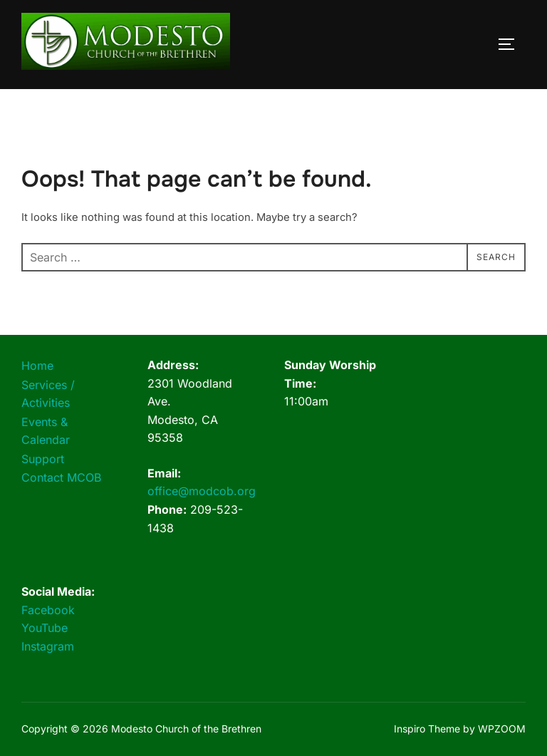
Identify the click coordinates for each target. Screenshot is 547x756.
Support (43, 459)
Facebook (48, 610)
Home (37, 366)
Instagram (48, 646)
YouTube (45, 628)
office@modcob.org (202, 491)
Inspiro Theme (427, 729)
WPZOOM (502, 729)
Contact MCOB (61, 477)
